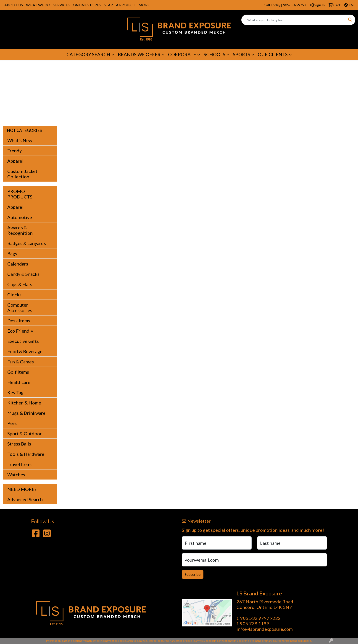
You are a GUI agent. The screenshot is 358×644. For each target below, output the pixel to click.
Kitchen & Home (24, 403)
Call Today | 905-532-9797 (285, 5)
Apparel (15, 161)
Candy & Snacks (23, 274)
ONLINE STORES (87, 5)
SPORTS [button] (242, 54)
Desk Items (19, 321)
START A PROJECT (120, 5)
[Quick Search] (294, 20)
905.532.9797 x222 (261, 618)
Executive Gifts (23, 341)
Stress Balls (19, 444)
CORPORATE (182, 54)
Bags (12, 253)
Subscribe (193, 574)
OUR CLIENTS (273, 54)
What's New (20, 140)
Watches (16, 475)
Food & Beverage (25, 351)
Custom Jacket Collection (22, 174)
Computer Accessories (20, 308)
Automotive (20, 217)
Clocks (14, 295)
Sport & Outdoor (25, 433)
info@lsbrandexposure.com (265, 629)
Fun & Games (21, 362)
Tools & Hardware (26, 454)
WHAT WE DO (38, 5)
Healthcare (19, 382)
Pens (12, 423)
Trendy (14, 151)
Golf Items (18, 372)
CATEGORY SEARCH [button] (88, 54)
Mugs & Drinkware (26, 413)
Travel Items (20, 464)
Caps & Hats (20, 284)
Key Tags (16, 392)
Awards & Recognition (20, 230)
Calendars (18, 264)
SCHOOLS (215, 54)
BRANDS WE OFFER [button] (139, 54)
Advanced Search (25, 499)
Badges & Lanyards (27, 243)
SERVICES (62, 5)
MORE (144, 5)
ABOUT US (14, 5)
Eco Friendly (20, 331)
